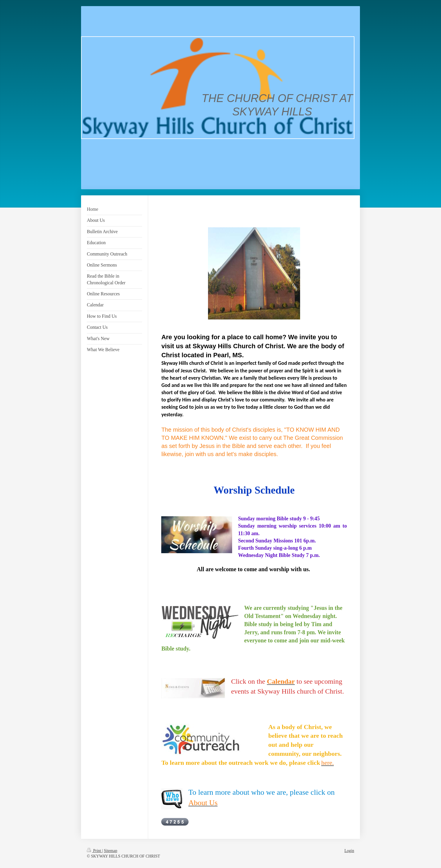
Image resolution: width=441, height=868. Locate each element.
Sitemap (111, 851)
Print (94, 851)
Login (349, 851)
